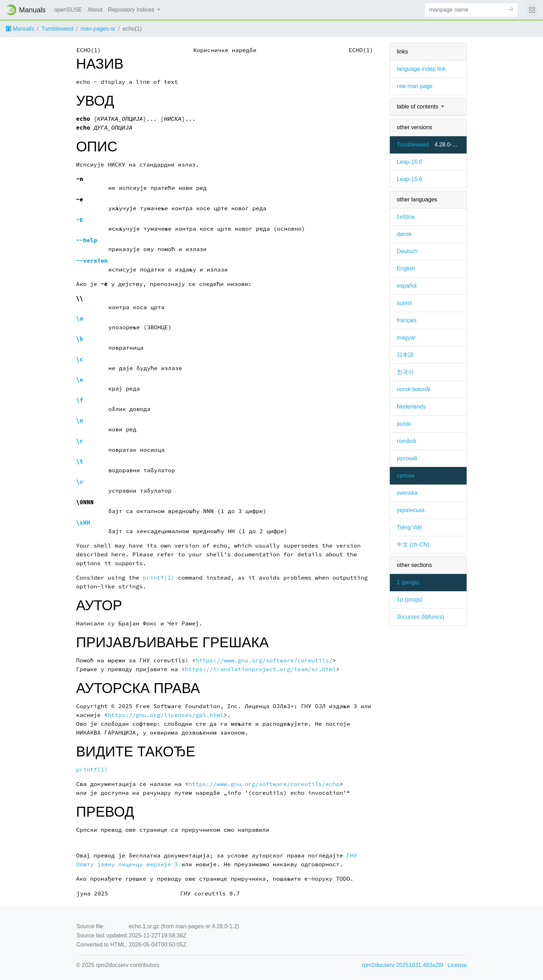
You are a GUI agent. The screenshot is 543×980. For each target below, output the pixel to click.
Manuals (20, 29)
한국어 (405, 372)
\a (80, 319)
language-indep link (421, 69)
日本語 (405, 355)
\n (80, 421)
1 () (408, 582)
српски (406, 476)
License (457, 965)
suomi (404, 303)
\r (80, 441)
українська (411, 510)
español (407, 286)
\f (80, 400)
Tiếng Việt (409, 527)
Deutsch (407, 251)
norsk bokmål (414, 389)
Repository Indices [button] (132, 10)
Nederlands (411, 407)
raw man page (415, 86)
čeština (406, 217)
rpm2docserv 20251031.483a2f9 (402, 965)
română (406, 441)
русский (407, 458)
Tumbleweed (57, 29)
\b (80, 339)
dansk (404, 234)
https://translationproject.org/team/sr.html (260, 669)
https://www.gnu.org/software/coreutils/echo (264, 784)
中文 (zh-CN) (413, 545)
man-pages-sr (98, 29)
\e (80, 380)
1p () (410, 600)
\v (80, 482)
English (406, 269)
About (95, 10)
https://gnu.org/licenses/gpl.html (166, 715)
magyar (406, 338)
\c (80, 359)
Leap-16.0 (410, 162)
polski (404, 424)
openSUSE (68, 10)
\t (80, 461)
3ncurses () (420, 617)
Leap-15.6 (410, 179)
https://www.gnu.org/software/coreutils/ (264, 660)
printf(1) (159, 578)
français (407, 320)
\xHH (83, 523)
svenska (407, 493)
